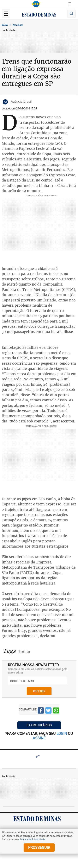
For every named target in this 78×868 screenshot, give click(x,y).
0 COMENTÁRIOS (39, 725)
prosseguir (39, 847)
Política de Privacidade (32, 839)
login (62, 733)
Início (5, 25)
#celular (24, 652)
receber (39, 691)
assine (39, 738)
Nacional (18, 25)
